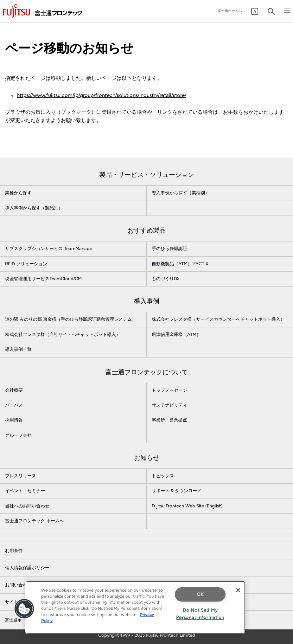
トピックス (163, 476)
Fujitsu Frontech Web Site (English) (187, 506)
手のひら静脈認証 (169, 249)
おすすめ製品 (147, 231)
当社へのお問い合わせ (27, 506)
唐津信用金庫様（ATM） (176, 335)
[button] (255, 11)
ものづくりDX (166, 279)
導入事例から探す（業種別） (181, 193)
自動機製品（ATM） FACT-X (180, 264)
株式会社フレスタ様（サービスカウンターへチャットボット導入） (218, 319)
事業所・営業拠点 (169, 420)
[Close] (238, 590)
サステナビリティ (169, 405)
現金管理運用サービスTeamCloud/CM (43, 279)
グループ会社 (18, 435)
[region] (135, 607)
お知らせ (147, 458)
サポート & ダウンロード (177, 491)
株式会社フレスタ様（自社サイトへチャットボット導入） (63, 335)
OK (200, 594)
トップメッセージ (169, 390)
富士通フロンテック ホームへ (35, 521)
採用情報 (14, 420)
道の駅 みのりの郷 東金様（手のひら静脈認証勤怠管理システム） (71, 319)
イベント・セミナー (25, 491)
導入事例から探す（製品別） (34, 208)
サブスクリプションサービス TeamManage (49, 249)
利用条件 (14, 551)
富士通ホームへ (230, 11)
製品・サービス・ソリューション (147, 175)
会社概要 (14, 390)
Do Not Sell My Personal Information (200, 614)
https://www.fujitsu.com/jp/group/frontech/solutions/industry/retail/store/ (102, 95)
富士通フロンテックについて (147, 372)
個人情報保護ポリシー (27, 568)
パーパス (14, 405)
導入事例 (147, 301)
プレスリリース (21, 476)
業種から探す (18, 193)
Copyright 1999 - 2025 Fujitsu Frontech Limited (147, 635)
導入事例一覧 (18, 349)
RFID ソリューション (26, 264)
